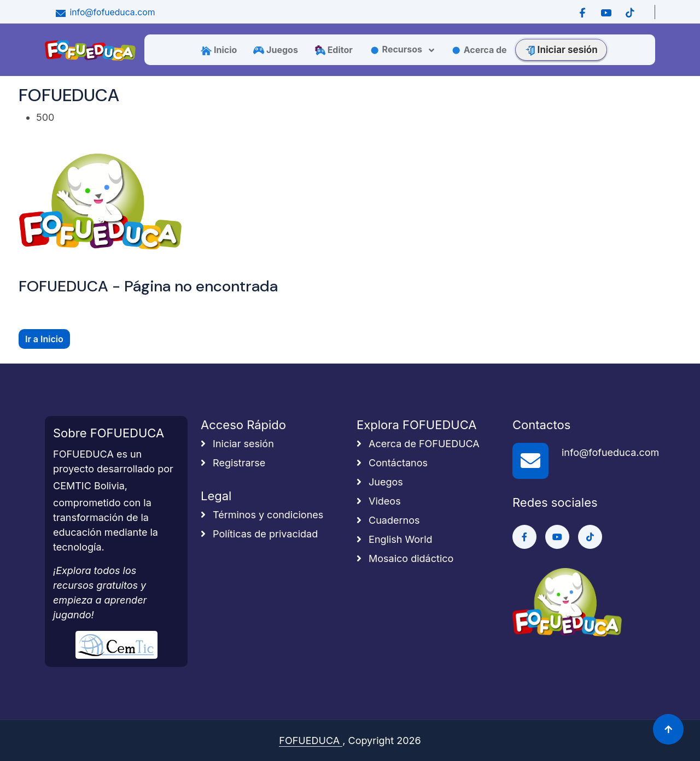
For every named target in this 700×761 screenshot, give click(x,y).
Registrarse (233, 463)
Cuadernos (388, 520)
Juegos (276, 50)
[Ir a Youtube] (606, 12)
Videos (379, 501)
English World (395, 539)
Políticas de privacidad (259, 534)
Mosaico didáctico (405, 558)
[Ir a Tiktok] (630, 12)
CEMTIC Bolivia (89, 486)
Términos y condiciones (262, 515)
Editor (334, 50)
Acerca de (479, 50)
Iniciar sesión (561, 50)
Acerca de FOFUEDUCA (418, 444)
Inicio (219, 50)
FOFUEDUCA (311, 740)
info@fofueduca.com (104, 12)
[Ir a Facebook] (583, 12)
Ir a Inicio (44, 339)
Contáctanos (392, 463)
